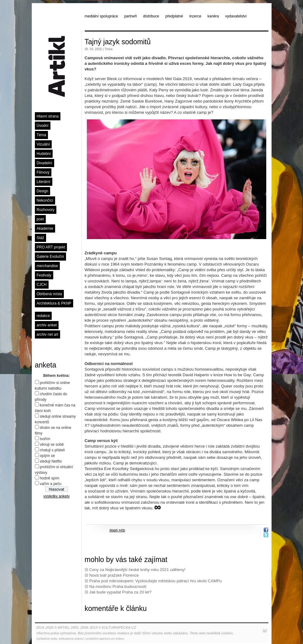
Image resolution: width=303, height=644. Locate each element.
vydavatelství (236, 16)
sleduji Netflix (51, 461)
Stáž (40, 238)
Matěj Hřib (117, 530)
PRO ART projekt (51, 247)
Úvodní (43, 126)
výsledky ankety (57, 496)
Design (43, 191)
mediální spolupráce (101, 16)
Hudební (44, 154)
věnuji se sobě (52, 445)
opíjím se (47, 456)
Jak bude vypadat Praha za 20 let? (121, 592)
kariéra (213, 16)
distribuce (151, 16)
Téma (42, 135)
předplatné (174, 16)
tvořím (45, 439)
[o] (265, 630)
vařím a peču (51, 484)
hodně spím (50, 478)
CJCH (42, 285)
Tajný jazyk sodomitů (118, 42)
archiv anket (47, 325)
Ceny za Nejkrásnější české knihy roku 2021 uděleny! (137, 570)
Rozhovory (46, 210)
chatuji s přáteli (52, 450)
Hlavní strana (48, 116)
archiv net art (47, 334)
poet (40, 219)
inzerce (195, 16)
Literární (44, 182)
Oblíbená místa (49, 294)
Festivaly (44, 275)
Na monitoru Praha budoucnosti (118, 586)
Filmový (43, 172)
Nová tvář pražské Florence (114, 575)
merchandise (47, 266)
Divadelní (45, 163)
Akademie (45, 228)
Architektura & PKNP (54, 303)
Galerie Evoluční (50, 257)
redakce (43, 316)
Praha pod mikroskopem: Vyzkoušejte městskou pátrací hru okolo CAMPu (156, 581)
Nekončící (45, 200)
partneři (131, 16)
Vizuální (43, 144)
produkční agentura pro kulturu (105, 639)
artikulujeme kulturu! (71, 639)
